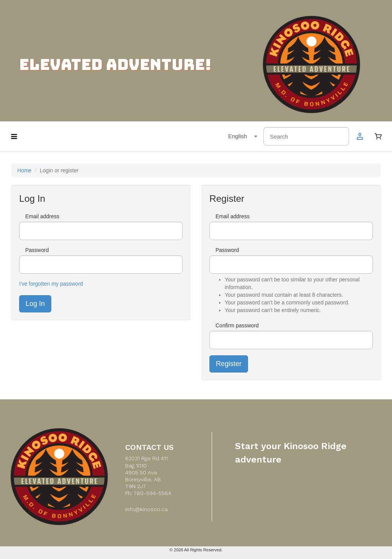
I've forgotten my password (51, 284)
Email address (42, 216)
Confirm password (237, 325)
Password (37, 250)
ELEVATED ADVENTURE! (115, 65)
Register (229, 364)
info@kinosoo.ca (146, 509)
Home (24, 170)
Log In (35, 304)
